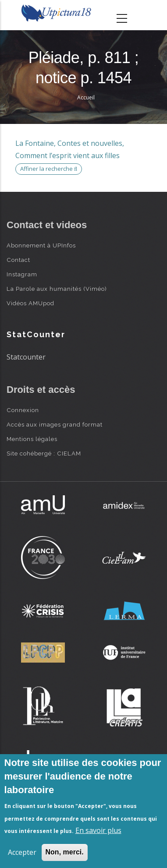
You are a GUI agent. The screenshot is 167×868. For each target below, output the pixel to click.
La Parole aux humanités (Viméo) (57, 289)
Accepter (22, 852)
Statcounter (26, 357)
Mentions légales (32, 439)
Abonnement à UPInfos (41, 245)
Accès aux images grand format (55, 424)
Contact (18, 260)
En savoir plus (98, 830)
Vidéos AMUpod (30, 303)
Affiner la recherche (49, 169)
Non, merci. (65, 852)
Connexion (23, 410)
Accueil (86, 97)
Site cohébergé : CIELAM (44, 453)
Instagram (22, 274)
